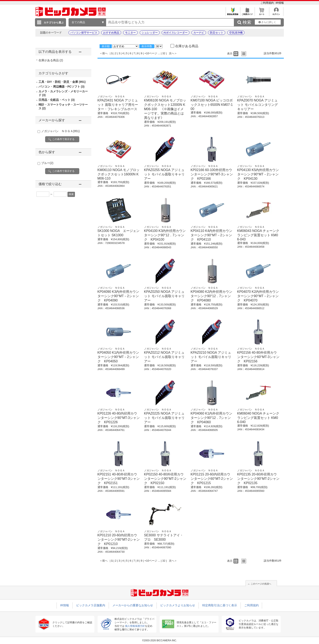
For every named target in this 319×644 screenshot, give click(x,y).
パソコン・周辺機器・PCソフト (61, 87)
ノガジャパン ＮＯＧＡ (61, 131)
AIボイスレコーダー (176, 33)
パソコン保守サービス (84, 33)
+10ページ (151, 53)
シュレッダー (150, 33)
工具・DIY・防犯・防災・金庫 (62, 82)
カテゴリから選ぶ (54, 23)
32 (164, 53)
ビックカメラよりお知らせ (178, 605)
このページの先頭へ (261, 584)
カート (262, 13)
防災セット (217, 33)
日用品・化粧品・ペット (57, 100)
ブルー (47, 163)
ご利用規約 (268, 3)
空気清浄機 (236, 33)
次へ (172, 53)
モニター (130, 33)
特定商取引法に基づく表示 (220, 605)
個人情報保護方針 (135, 626)
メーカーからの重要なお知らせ (133, 605)
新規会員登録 (233, 13)
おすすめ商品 (111, 33)
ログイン (276, 13)
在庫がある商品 (51, 60)
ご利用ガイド (247, 13)
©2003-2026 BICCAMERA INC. (160, 640)
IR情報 (280, 3)
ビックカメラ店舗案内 (91, 605)
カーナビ (199, 33)
